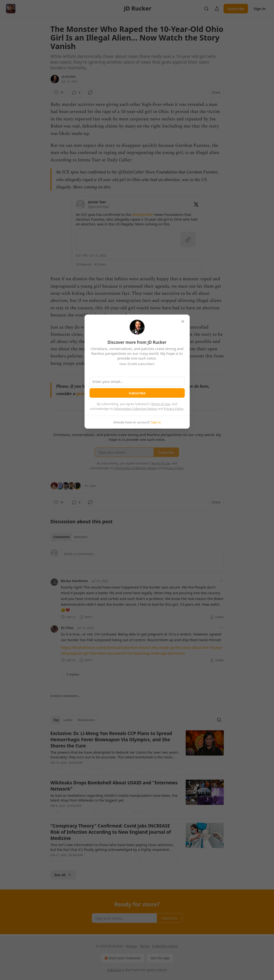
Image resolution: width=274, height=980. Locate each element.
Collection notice (165, 946)
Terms (144, 946)
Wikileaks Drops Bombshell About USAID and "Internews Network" (114, 786)
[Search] (206, 9)
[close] (183, 321)
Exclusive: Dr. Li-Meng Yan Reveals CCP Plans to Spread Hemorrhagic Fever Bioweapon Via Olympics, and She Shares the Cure (111, 740)
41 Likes (91, 486)
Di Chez (67, 628)
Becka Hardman (75, 581)
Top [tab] (56, 720)
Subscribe (236, 9)
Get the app (160, 958)
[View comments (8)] (76, 92)
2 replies (73, 674)
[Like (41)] (59, 92)
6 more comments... (66, 696)
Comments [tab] (62, 537)
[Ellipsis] (221, 581)
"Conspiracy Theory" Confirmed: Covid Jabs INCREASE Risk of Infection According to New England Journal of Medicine (111, 832)
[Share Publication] (217, 9)
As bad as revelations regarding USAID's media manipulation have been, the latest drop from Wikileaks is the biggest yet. (114, 798)
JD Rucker (69, 77)
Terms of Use (160, 404)
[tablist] (71, 537)
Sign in (260, 9)
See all (63, 875)
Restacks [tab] (81, 537)
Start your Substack (122, 958)
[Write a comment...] (142, 561)
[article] (137, 751)
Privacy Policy (174, 409)
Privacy (132, 946)
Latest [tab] (68, 720)
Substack (114, 970)
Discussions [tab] (86, 720)
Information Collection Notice (135, 409)
